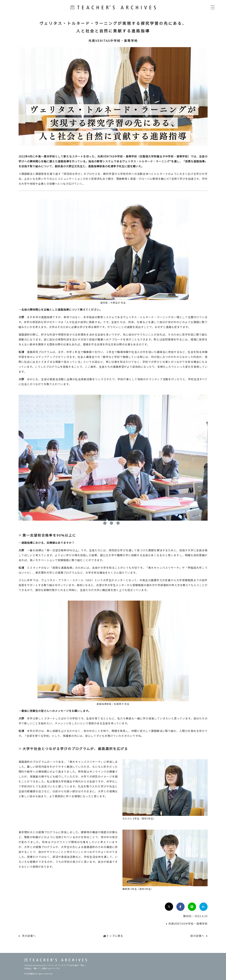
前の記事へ (197, 936)
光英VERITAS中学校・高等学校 (188, 924)
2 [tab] (111, 523)
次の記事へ (29, 936)
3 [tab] (118, 523)
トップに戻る (115, 936)
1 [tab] (105, 523)
